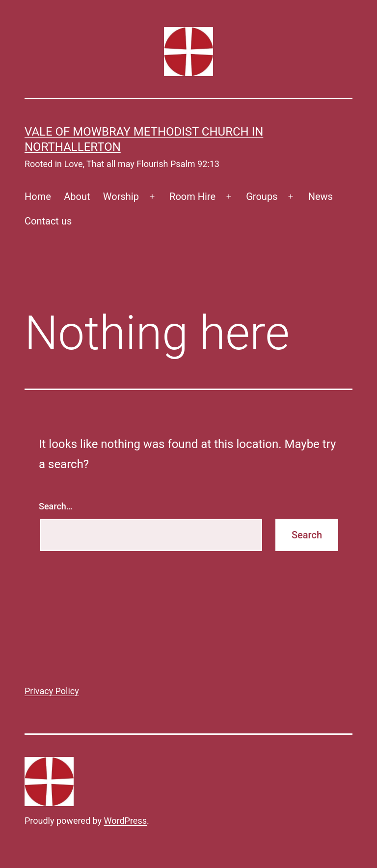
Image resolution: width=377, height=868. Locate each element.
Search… (56, 506)
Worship (121, 196)
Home (38, 196)
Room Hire (192, 196)
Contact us (48, 221)
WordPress (125, 821)
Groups (262, 196)
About (77, 196)
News (321, 196)
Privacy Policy (52, 691)
